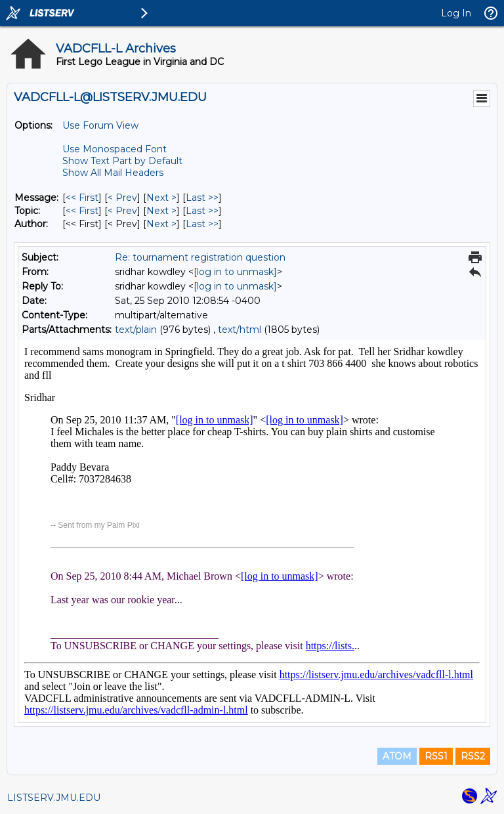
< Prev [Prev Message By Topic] (122, 211)
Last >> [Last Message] (202, 198)
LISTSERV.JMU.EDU (54, 798)
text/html (240, 330)
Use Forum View (100, 125)
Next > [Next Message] (161, 198)
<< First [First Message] (82, 198)
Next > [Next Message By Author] (161, 224)
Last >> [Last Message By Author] (202, 224)
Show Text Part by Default (122, 161)
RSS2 (473, 756)
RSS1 (436, 756)
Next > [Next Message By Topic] (161, 211)
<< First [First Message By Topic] (82, 211)
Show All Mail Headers (113, 173)
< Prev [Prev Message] (122, 198)
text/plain (136, 330)
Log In (456, 13)
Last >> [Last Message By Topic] (202, 211)
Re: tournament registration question (200, 257)
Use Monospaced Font (115, 149)
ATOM (397, 756)
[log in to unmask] (235, 272)
